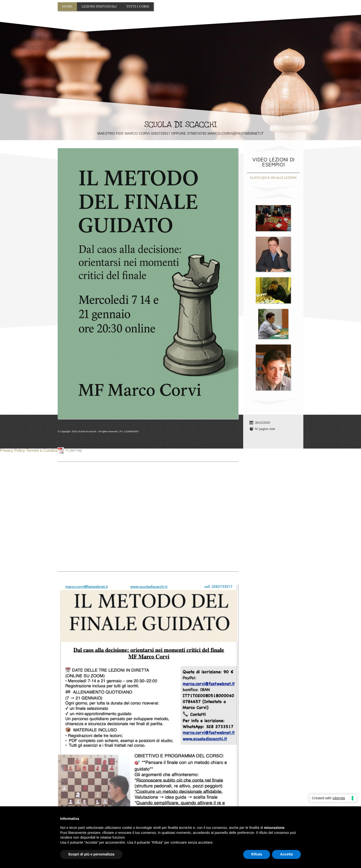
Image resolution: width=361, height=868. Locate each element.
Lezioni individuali (99, 7)
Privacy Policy (13, 450)
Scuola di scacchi (181, 125)
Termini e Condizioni (44, 450)
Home (67, 7)
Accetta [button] (286, 854)
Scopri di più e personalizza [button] (91, 854)
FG (68, 451)
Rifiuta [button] (257, 854)
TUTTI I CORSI (138, 7)
